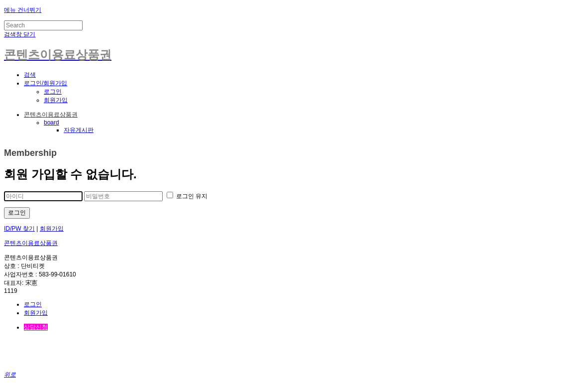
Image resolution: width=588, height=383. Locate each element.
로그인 (53, 92)
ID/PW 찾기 (19, 229)
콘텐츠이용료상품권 (51, 115)
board (51, 123)
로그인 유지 (187, 196)
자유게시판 (79, 130)
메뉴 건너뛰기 (23, 10)
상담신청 (36, 327)
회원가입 (56, 100)
